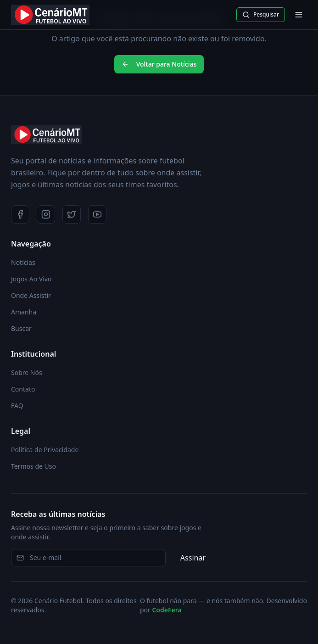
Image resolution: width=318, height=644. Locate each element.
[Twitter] (72, 214)
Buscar (21, 328)
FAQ (17, 406)
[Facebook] (20, 214)
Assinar (193, 558)
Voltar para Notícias (159, 64)
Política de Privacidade (45, 450)
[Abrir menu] (299, 15)
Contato (23, 389)
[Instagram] (46, 214)
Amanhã (24, 312)
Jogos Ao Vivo (31, 279)
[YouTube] (97, 214)
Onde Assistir (31, 295)
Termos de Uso (33, 466)
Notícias (23, 262)
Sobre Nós (27, 372)
